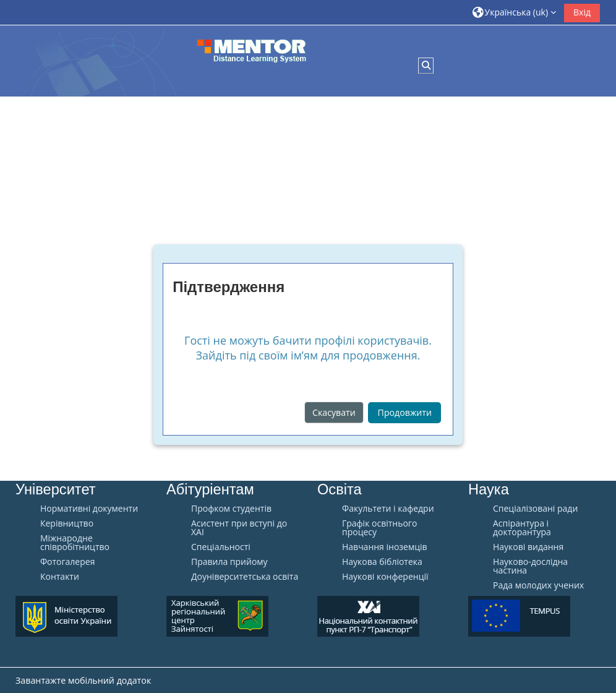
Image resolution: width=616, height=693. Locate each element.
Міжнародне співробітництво (75, 543)
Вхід (582, 12)
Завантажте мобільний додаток (83, 680)
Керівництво (67, 523)
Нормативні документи (89, 509)
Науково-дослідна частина (530, 566)
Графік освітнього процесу (379, 528)
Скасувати (334, 412)
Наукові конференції (385, 577)
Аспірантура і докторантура (522, 528)
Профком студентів (231, 509)
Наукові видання (528, 547)
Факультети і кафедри (388, 509)
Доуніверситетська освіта (245, 577)
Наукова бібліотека (382, 562)
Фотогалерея (67, 562)
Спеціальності (221, 547)
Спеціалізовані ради (535, 509)
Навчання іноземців (385, 547)
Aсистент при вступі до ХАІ (239, 528)
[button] (515, 12)
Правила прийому (229, 562)
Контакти (60, 577)
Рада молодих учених (538, 585)
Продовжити (405, 412)
